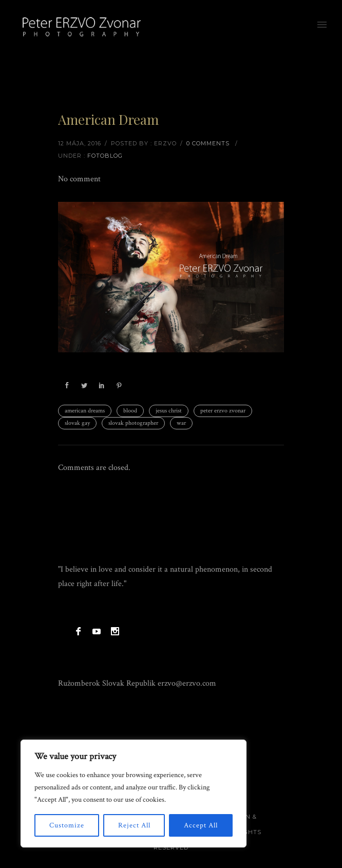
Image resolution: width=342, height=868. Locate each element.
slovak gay (77, 423)
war (181, 423)
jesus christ (169, 411)
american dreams (85, 411)
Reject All (134, 825)
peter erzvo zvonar (223, 411)
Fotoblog (105, 156)
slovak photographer (133, 423)
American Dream (108, 119)
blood (130, 411)
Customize (67, 825)
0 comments (208, 143)
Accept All (201, 825)
